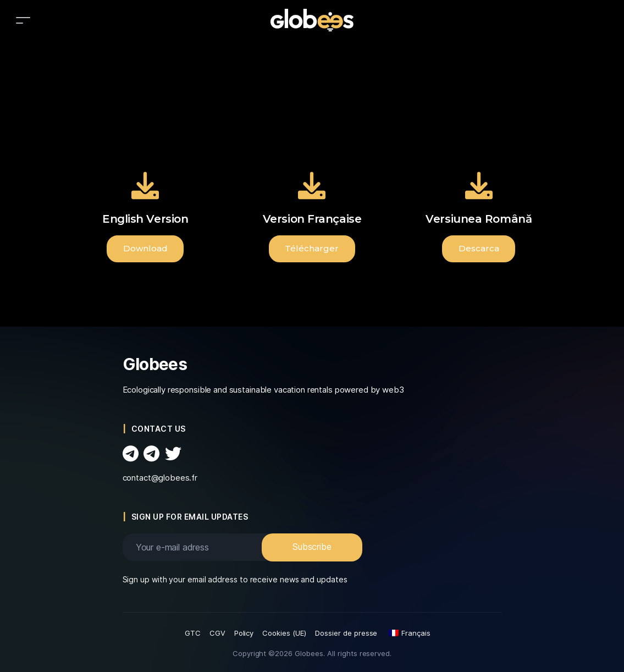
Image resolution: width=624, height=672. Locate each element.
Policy (244, 633)
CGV (217, 633)
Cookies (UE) (284, 633)
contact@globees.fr (160, 478)
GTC (193, 633)
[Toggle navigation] (23, 20)
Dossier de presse (346, 633)
